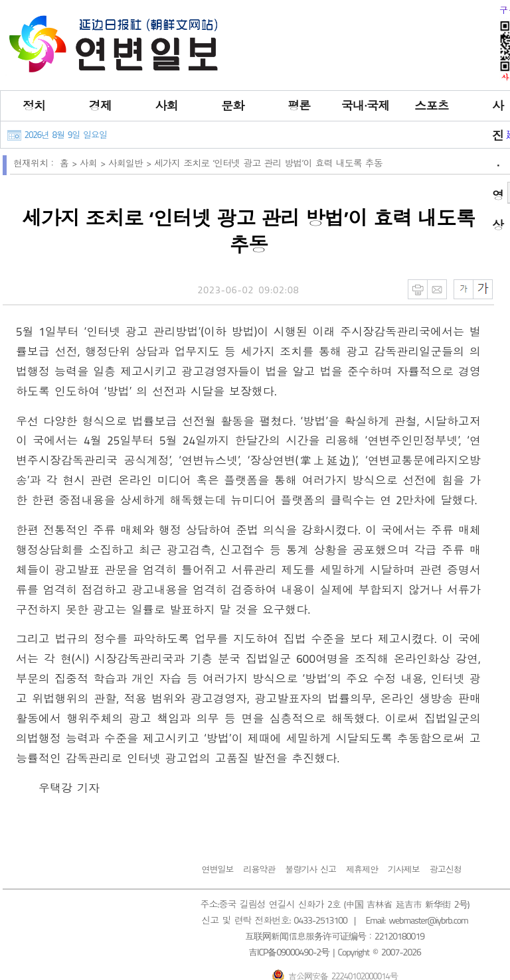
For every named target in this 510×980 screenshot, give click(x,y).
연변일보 (217, 869)
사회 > (94, 163)
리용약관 (259, 869)
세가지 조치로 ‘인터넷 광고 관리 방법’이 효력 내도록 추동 (268, 163)
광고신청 (446, 869)
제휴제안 (362, 869)
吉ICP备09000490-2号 (289, 952)
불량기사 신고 (310, 869)
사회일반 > (131, 163)
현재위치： (35, 163)
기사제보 (404, 869)
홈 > (70, 163)
